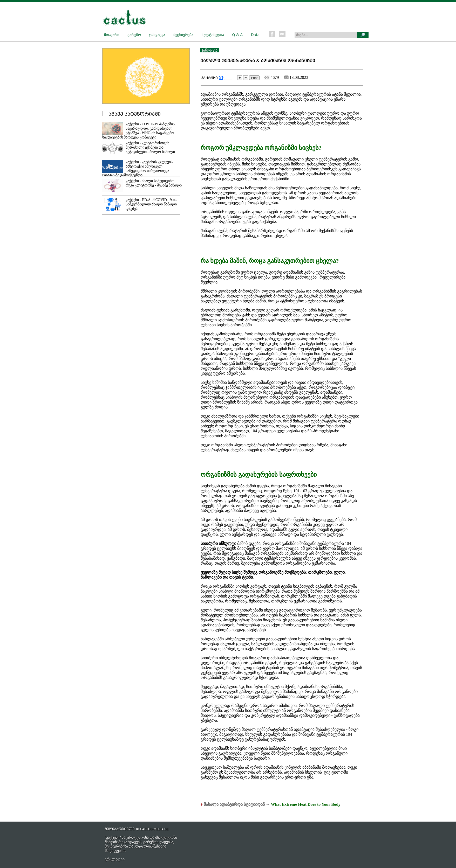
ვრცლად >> (115, 859)
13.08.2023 (296, 77)
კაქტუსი (209, 78)
